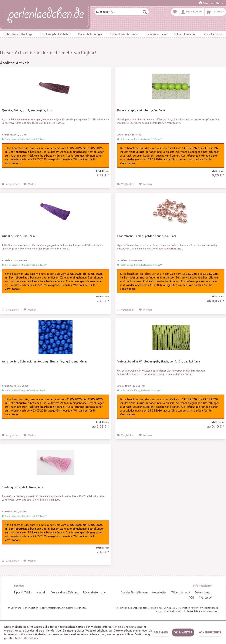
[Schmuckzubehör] (185, 34)
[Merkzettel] (175, 12)
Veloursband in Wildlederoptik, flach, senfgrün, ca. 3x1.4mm (159, 361)
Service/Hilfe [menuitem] (210, 3)
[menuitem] (121, 12)
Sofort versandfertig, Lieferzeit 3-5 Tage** (26, 139)
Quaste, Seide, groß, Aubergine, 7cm (27, 110)
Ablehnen (161, 632)
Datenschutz (203, 592)
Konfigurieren (210, 632)
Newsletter (159, 592)
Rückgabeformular (94, 592)
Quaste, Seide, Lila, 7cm (18, 236)
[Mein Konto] (192, 12)
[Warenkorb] (215, 12)
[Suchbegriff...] (121, 12)
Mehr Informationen (28, 638)
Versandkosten (155, 608)
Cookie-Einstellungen (134, 592)
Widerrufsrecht (181, 592)
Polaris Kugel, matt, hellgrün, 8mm (141, 110)
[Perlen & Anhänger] (90, 34)
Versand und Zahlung (65, 592)
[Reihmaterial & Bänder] (124, 34)
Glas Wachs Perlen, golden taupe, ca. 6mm (147, 236)
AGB (191, 597)
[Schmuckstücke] (157, 34)
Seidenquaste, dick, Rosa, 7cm (22, 487)
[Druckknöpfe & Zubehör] (55, 34)
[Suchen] (145, 12)
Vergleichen (10, 184)
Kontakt (42, 592)
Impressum (206, 597)
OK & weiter (183, 632)
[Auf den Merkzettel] (30, 184)
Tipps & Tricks (23, 592)
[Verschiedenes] (213, 34)
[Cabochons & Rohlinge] (18, 34)
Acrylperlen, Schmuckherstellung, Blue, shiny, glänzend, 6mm (44, 361)
